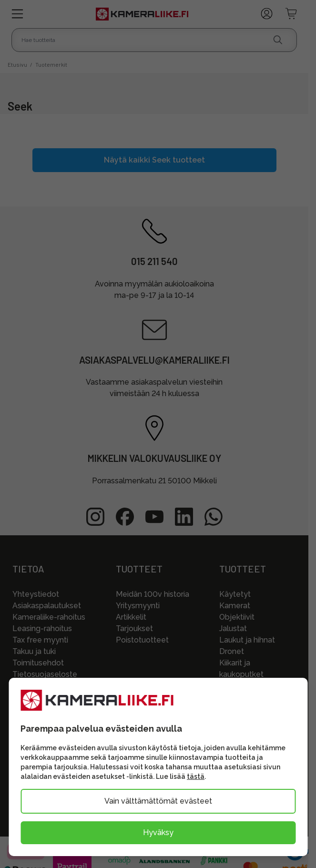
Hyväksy (158, 832)
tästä (196, 776)
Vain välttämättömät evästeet (158, 801)
